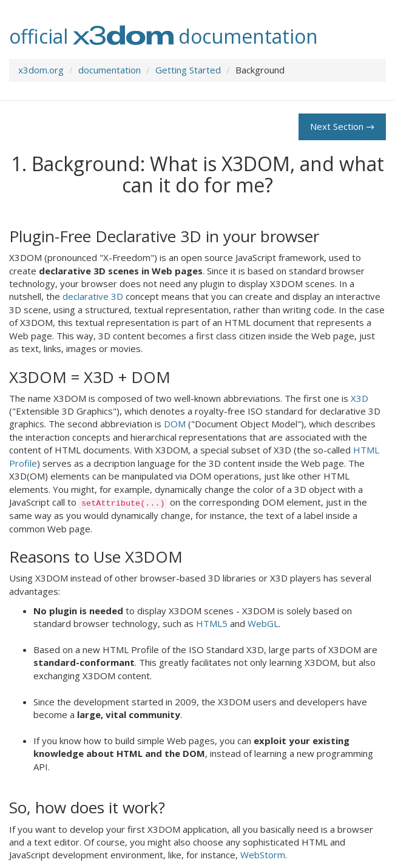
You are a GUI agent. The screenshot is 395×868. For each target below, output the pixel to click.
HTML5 (212, 623)
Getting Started (188, 70)
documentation (110, 70)
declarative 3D (93, 296)
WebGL (263, 623)
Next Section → (342, 126)
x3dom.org (41, 70)
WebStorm (263, 855)
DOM (175, 424)
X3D (360, 398)
